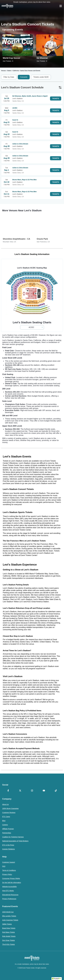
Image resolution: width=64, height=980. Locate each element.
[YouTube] (44, 791)
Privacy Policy (7, 874)
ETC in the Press (8, 845)
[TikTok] (56, 791)
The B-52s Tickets (9, 944)
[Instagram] (32, 791)
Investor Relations (9, 849)
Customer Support (9, 862)
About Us (5, 804)
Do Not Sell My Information (12, 883)
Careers (5, 825)
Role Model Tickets (9, 936)
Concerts (24, 77)
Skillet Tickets (7, 924)
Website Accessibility (10, 887)
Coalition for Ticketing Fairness (13, 837)
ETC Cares (6, 817)
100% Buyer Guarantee (10, 808)
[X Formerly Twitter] (20, 791)
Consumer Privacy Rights (11, 878)
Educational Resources (10, 895)
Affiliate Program (8, 829)
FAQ (4, 866)
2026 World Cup (8, 912)
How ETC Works (8, 891)
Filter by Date (9, 77)
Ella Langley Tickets (9, 916)
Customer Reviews (9, 813)
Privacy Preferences (9, 899)
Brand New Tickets (9, 928)
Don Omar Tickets (9, 940)
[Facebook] (8, 791)
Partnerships (7, 833)
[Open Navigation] (61, 6)
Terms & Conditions (9, 870)
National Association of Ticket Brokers (15, 841)
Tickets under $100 (41, 77)
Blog (4, 821)
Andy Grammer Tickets (10, 920)
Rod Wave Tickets (9, 932)
